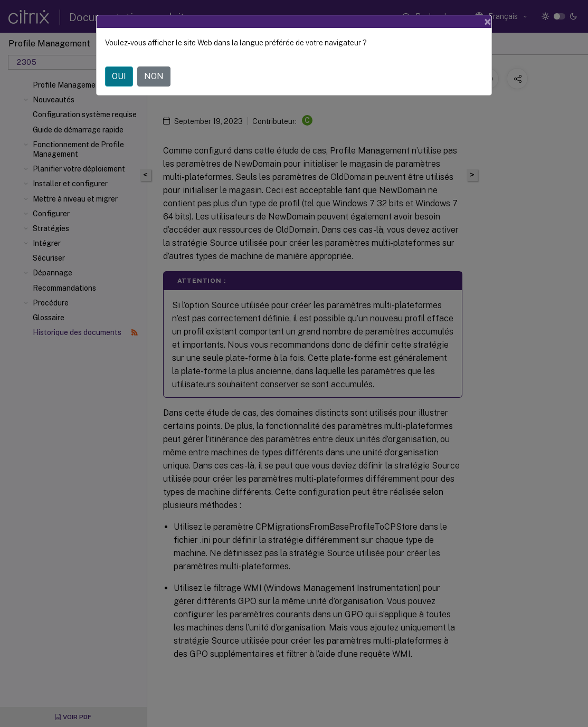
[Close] (488, 22)
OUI (119, 76)
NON (154, 76)
